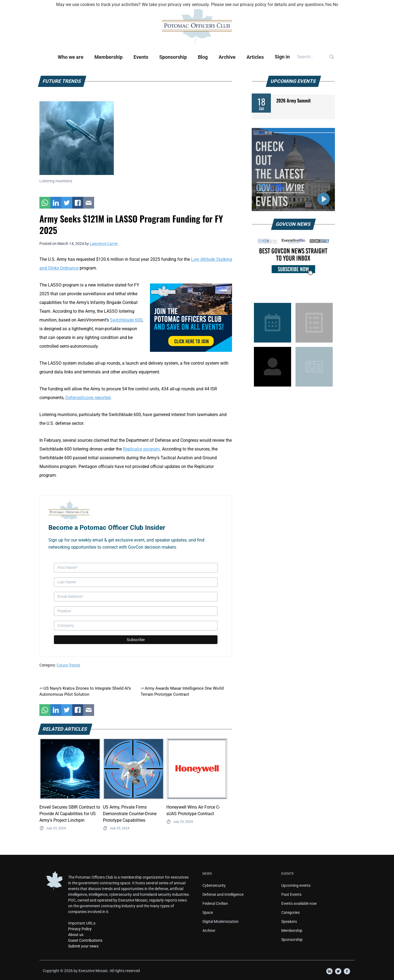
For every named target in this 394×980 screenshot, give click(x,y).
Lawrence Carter (104, 244)
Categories (290, 912)
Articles (255, 57)
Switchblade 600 (126, 320)
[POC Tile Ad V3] (191, 317)
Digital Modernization (221, 922)
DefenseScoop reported (88, 398)
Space (208, 912)
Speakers (289, 922)
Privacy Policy (80, 929)
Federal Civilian (215, 903)
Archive (227, 57)
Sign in (282, 57)
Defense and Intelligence (223, 894)
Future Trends (68, 665)
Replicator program (141, 449)
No (335, 5)
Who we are (71, 57)
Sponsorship (173, 57)
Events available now (299, 903)
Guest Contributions (85, 940)
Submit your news (83, 946)
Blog (203, 57)
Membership (108, 57)
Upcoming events (296, 885)
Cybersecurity (214, 885)
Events (141, 57)
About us (76, 935)
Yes (328, 5)
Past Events (291, 894)
